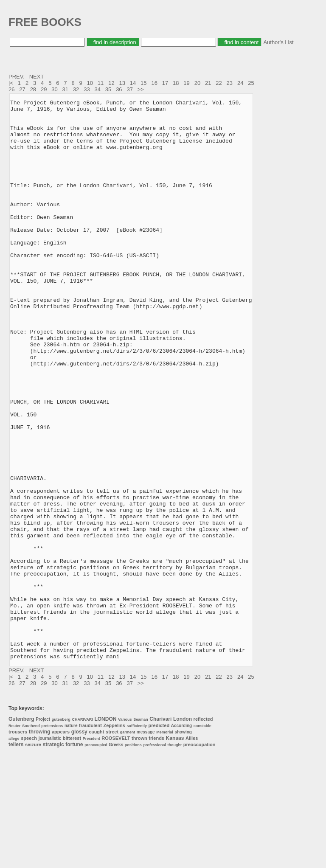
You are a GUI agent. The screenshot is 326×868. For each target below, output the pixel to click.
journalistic (50, 850)
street (112, 844)
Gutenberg (21, 831)
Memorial (165, 844)
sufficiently (137, 838)
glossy (79, 844)
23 (230, 83)
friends (156, 850)
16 (154, 83)
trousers (18, 844)
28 (33, 89)
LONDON (105, 831)
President (91, 851)
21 (208, 83)
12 (111, 83)
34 (98, 89)
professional (155, 857)
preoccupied (96, 857)
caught (96, 844)
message (146, 844)
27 (22, 89)
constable (202, 838)
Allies (192, 850)
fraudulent (90, 837)
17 (165, 83)
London (183, 831)
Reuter (15, 838)
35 (108, 89)
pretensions (52, 838)
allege (14, 851)
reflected (203, 831)
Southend (31, 838)
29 (44, 89)
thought (175, 857)
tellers (16, 857)
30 (54, 89)
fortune (74, 857)
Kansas (175, 850)
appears (61, 844)
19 (186, 83)
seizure (33, 857)
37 (129, 89)
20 (197, 83)
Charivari (160, 831)
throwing (40, 844)
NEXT (37, 77)
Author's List (278, 42)
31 (65, 89)
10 (90, 83)
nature (71, 838)
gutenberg (61, 831)
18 (176, 83)
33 (87, 89)
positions (133, 857)
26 (11, 89)
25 (251, 83)
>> (142, 89)
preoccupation (200, 857)
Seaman (141, 831)
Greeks (116, 857)
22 (219, 83)
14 (133, 83)
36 (119, 89)
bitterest (72, 850)
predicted (159, 837)
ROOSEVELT (116, 850)
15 (143, 83)
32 (76, 89)
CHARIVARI (82, 831)
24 (240, 83)
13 (122, 83)
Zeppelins (114, 837)
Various (125, 831)
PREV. (17, 77)
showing (183, 844)
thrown (139, 850)
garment (128, 844)
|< (12, 83)
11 (101, 83)
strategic (53, 857)
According (181, 838)
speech (29, 850)
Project (43, 831)
